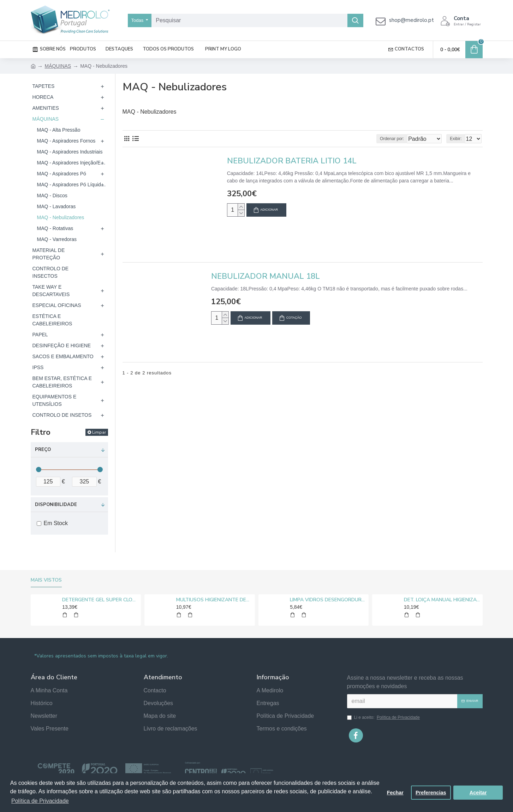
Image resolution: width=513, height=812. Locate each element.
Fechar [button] (395, 793)
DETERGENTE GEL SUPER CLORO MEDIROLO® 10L (100, 600)
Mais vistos (46, 580)
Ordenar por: (379, 139)
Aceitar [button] (478, 793)
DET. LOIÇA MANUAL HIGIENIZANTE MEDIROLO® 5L (442, 600)
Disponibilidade (56, 505)
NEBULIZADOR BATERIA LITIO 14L (292, 161)
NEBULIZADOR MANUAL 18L (266, 276)
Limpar (99, 432)
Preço (43, 450)
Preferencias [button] (431, 793)
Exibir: (458, 139)
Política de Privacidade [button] (40, 801)
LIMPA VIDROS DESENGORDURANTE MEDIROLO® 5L (328, 600)
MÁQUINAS (58, 66)
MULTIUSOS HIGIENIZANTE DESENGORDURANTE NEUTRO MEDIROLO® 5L (214, 600)
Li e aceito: (384, 717)
